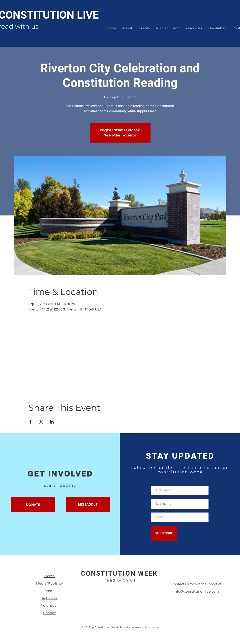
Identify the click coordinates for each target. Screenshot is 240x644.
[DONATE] (33, 504)
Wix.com (153, 627)
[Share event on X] (41, 422)
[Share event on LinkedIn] (52, 422)
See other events (120, 135)
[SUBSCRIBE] (164, 534)
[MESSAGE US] (88, 504)
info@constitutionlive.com (196, 591)
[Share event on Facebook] (31, 422)
